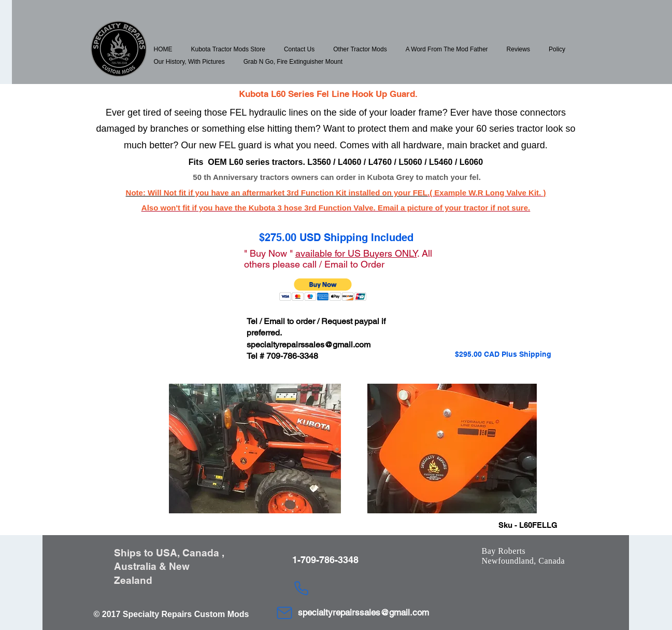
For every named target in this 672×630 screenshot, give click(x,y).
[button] (228, 49)
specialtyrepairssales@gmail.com (309, 345)
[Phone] (302, 588)
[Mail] (284, 613)
